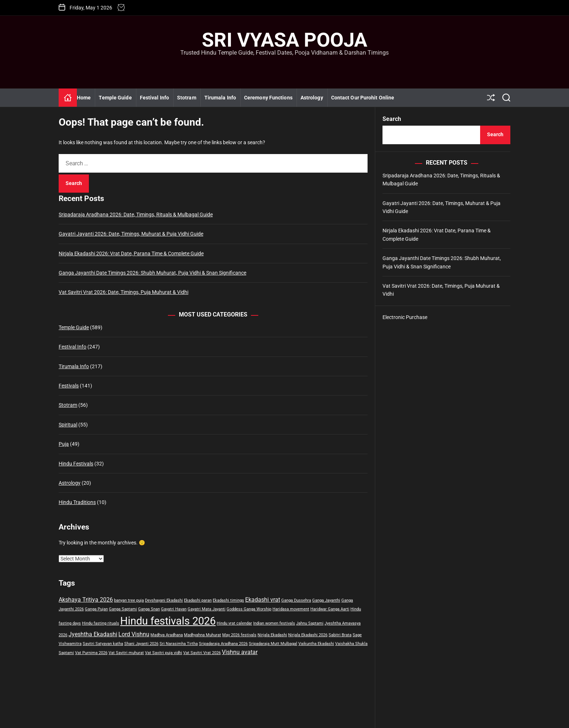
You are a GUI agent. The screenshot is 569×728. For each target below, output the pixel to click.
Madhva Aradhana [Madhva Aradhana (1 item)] (167, 635)
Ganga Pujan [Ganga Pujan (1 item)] (96, 609)
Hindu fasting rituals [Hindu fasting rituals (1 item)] (101, 623)
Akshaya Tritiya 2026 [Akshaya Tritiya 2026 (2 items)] (86, 600)
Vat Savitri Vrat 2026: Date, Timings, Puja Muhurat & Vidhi (123, 292)
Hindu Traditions (77, 502)
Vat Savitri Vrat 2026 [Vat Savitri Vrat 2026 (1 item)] (202, 653)
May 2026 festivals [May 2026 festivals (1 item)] (239, 635)
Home (84, 98)
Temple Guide (115, 98)
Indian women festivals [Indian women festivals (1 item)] (274, 623)
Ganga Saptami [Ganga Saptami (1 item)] (123, 609)
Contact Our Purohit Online (363, 98)
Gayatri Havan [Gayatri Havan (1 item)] (174, 609)
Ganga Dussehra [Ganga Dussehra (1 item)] (296, 600)
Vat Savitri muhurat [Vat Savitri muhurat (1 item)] (126, 653)
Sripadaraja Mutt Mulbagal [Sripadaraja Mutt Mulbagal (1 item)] (273, 644)
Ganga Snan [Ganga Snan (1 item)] (149, 609)
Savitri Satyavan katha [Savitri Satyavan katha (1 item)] (103, 644)
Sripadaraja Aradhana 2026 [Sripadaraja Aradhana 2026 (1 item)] (223, 644)
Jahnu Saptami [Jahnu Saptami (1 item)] (310, 623)
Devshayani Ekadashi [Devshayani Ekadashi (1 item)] (164, 600)
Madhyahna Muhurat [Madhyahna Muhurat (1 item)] (203, 635)
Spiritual (68, 425)
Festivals (69, 386)
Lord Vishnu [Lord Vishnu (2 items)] (134, 634)
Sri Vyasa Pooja (284, 40)
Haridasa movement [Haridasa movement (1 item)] (291, 609)
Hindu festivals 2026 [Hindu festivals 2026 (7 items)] (168, 621)
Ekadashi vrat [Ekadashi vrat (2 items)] (263, 600)
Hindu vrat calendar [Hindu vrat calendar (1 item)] (234, 623)
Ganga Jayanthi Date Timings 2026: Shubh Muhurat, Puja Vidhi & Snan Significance (152, 273)
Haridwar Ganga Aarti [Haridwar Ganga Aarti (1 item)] (330, 609)
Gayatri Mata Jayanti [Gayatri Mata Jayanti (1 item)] (207, 609)
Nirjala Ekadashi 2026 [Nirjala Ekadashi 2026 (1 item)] (308, 635)
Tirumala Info (220, 98)
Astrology (312, 98)
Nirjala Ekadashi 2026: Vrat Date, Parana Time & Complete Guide (131, 253)
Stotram (187, 98)
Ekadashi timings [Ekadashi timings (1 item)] (228, 600)
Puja (64, 444)
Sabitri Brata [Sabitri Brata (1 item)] (340, 635)
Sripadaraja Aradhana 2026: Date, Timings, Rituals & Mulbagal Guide (136, 215)
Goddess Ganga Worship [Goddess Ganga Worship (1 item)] (249, 609)
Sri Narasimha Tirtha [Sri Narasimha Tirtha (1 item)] (179, 644)
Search (392, 119)
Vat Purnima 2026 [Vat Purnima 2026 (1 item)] (91, 653)
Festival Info (154, 98)
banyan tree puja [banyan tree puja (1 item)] (129, 600)
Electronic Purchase (405, 317)
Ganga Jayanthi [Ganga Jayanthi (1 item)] (326, 600)
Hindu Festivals (76, 464)
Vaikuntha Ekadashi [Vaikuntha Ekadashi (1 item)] (316, 644)
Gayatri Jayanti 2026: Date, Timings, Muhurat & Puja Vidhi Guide (131, 234)
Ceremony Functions (268, 98)
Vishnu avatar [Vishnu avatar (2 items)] (240, 652)
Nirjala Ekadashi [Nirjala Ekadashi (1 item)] (272, 635)
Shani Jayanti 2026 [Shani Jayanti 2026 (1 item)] (141, 644)
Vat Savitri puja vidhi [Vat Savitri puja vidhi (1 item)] (164, 653)
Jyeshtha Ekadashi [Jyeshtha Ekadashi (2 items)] (93, 634)
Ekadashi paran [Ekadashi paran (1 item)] (198, 600)
